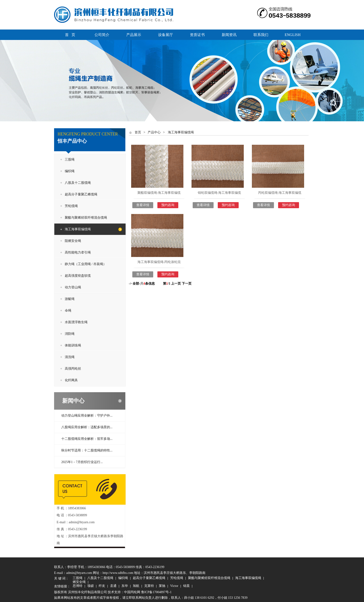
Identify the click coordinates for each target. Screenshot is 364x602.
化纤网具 (71, 380)
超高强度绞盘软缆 (78, 276)
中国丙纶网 (132, 592)
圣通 (113, 586)
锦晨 (186, 586)
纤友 (102, 586)
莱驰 (162, 586)
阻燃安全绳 (73, 241)
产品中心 (154, 132)
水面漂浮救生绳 (76, 322)
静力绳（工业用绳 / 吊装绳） (86, 264)
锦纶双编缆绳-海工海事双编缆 (219, 193)
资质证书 (197, 35)
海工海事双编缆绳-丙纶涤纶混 (159, 262)
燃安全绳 (79, 582)
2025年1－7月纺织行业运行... (82, 462)
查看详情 (143, 205)
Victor (174, 586)
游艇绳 (70, 299)
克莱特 (149, 586)
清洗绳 (70, 357)
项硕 (91, 586)
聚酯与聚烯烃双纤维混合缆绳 (86, 218)
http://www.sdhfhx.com (118, 573)
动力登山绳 (73, 287)
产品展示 (134, 35)
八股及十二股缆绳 (78, 183)
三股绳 (70, 160)
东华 (125, 586)
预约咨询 (168, 205)
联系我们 (261, 35)
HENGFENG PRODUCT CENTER (88, 134)
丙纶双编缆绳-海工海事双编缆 (280, 193)
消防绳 (70, 334)
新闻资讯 (229, 35)
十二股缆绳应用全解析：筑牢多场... (87, 439)
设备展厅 (166, 35)
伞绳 (68, 311)
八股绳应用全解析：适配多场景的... (87, 427)
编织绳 (70, 171)
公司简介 (102, 35)
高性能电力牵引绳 (78, 252)
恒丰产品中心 (72, 141)
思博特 (78, 586)
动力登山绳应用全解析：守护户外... (87, 416)
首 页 (70, 35)
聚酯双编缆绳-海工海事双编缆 (159, 193)
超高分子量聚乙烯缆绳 (81, 194)
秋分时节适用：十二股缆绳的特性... (87, 450)
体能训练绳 (73, 345)
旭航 (136, 586)
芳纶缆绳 (71, 206)
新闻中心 (73, 401)
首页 (138, 132)
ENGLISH (292, 35)
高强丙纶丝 (73, 369)
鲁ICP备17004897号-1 (156, 592)
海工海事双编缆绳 (78, 229)
